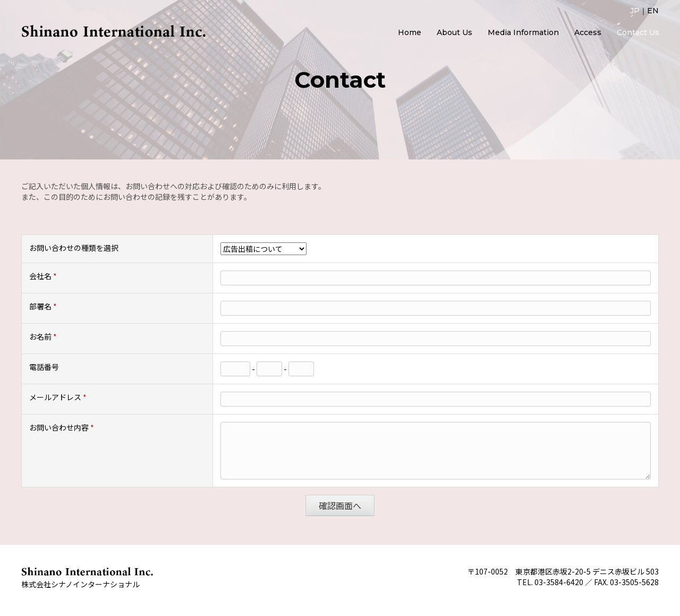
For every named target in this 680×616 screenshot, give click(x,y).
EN (653, 11)
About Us (454, 32)
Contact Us (638, 32)
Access (588, 32)
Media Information (523, 32)
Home (410, 32)
